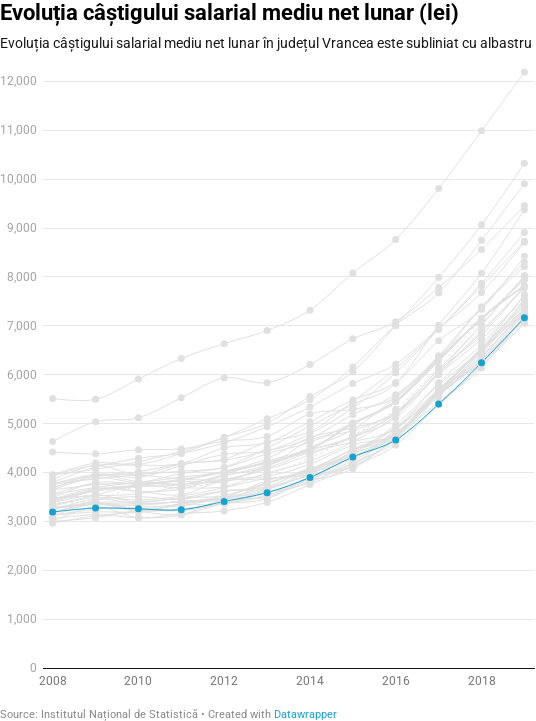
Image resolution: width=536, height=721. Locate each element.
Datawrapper (305, 714)
